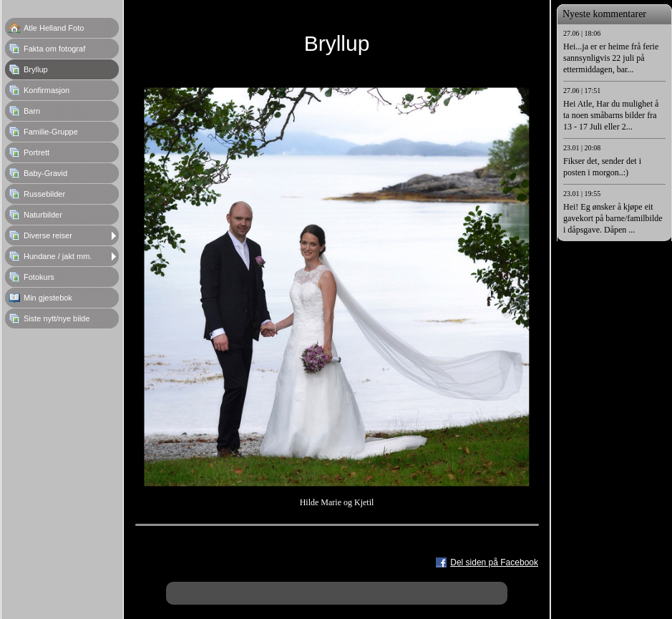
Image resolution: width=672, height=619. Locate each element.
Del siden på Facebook (494, 562)
